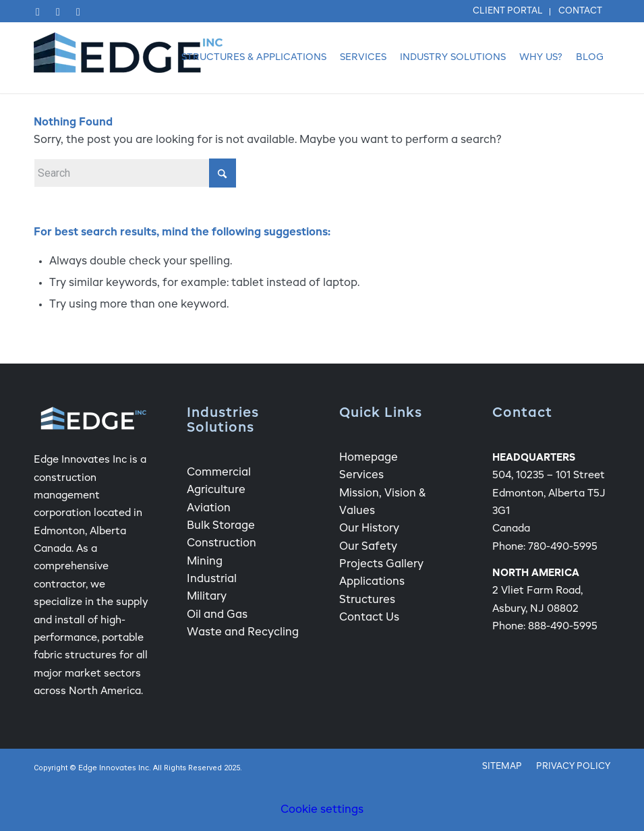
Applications (372, 582)
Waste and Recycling (243, 633)
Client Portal (508, 11)
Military (207, 597)
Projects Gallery (381, 565)
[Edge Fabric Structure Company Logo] (128, 58)
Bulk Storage (221, 526)
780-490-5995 (563, 547)
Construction (222, 544)
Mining (205, 562)
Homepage (369, 458)
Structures (367, 600)
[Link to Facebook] (38, 12)
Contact (580, 11)
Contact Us (369, 618)
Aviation (209, 509)
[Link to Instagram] (78, 12)
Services (361, 476)
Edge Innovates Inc (114, 769)
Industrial (212, 579)
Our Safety (368, 547)
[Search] (135, 173)
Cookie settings (322, 810)
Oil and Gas (217, 615)
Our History (369, 529)
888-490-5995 (563, 626)
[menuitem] (508, 12)
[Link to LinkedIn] (58, 12)
